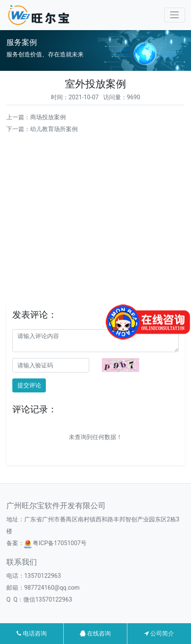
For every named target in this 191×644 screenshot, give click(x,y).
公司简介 (159, 633)
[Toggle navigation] (175, 15)
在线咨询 (95, 633)
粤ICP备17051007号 (55, 543)
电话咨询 (31, 633)
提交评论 (29, 385)
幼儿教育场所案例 (54, 129)
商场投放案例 (48, 117)
